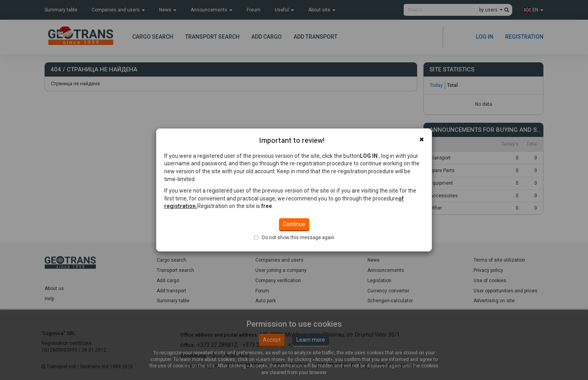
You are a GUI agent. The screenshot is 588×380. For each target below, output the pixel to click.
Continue (294, 192)
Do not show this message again (298, 206)
